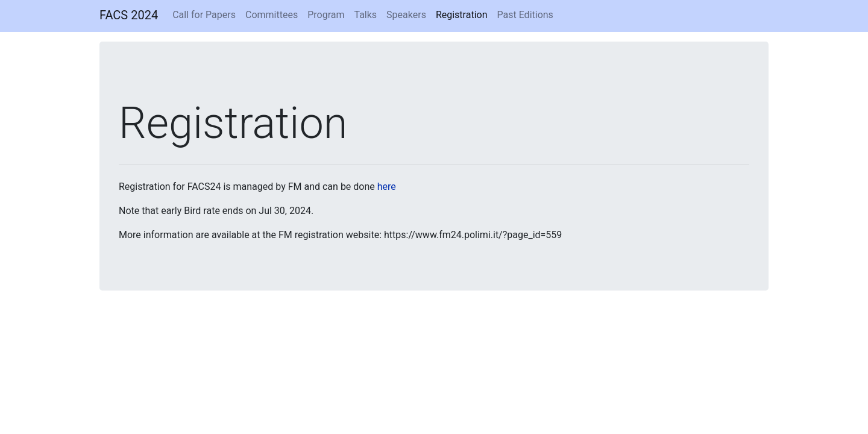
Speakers (406, 15)
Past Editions (525, 15)
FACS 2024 (129, 15)
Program (326, 15)
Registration (462, 15)
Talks (365, 15)
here (387, 187)
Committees (272, 15)
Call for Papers (204, 15)
